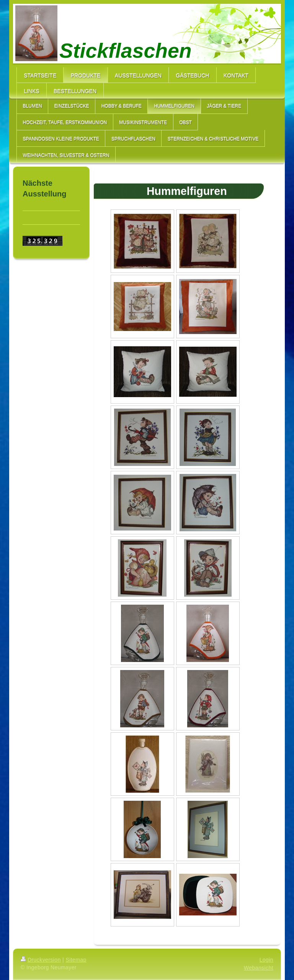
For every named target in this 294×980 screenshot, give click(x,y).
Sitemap (76, 960)
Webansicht (259, 968)
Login (266, 960)
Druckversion (41, 960)
